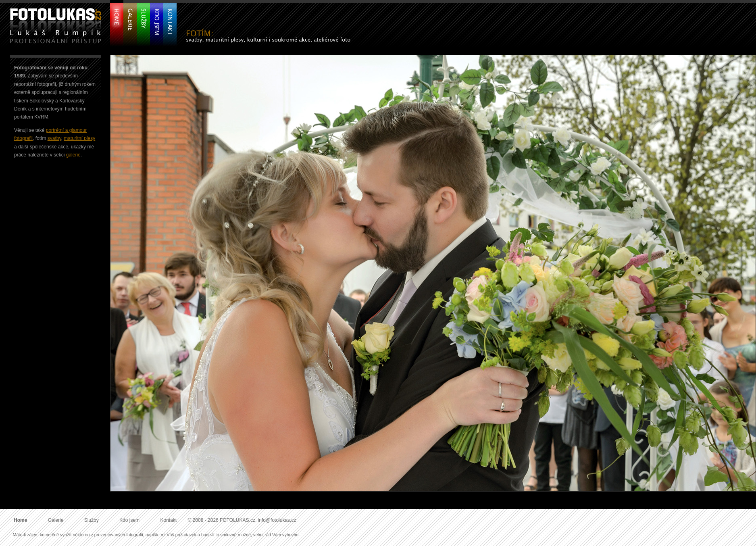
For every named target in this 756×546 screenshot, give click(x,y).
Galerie (56, 520)
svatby (54, 138)
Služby (92, 520)
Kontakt (168, 520)
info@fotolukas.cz (277, 520)
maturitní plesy (79, 138)
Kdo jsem (129, 520)
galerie (73, 155)
